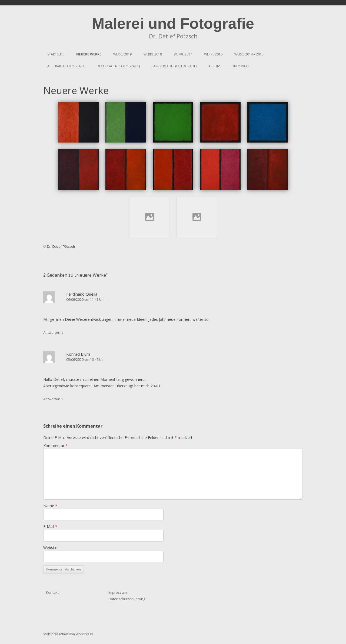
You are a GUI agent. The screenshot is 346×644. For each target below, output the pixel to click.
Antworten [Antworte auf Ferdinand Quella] (52, 332)
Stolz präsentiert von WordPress (68, 634)
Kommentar (55, 446)
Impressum (118, 592)
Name (50, 506)
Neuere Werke (89, 54)
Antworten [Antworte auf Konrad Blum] (52, 399)
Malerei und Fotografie (173, 24)
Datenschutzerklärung (127, 599)
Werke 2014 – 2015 (249, 54)
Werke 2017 (183, 54)
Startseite (56, 54)
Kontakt (52, 592)
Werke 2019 (122, 54)
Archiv (214, 66)
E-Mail (50, 526)
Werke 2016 (213, 54)
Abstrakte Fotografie (66, 66)
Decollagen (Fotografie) (118, 66)
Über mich (240, 66)
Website (50, 548)
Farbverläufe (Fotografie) (174, 66)
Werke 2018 (153, 54)
